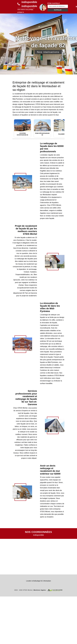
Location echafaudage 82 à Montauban (39, 581)
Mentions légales (40, 590)
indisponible (29, 2)
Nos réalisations (48, 52)
